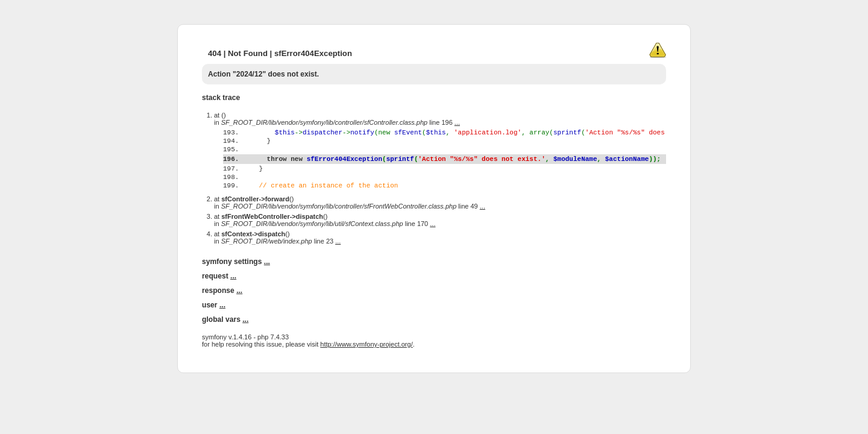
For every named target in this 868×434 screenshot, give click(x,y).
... (457, 122)
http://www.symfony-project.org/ (366, 368)
